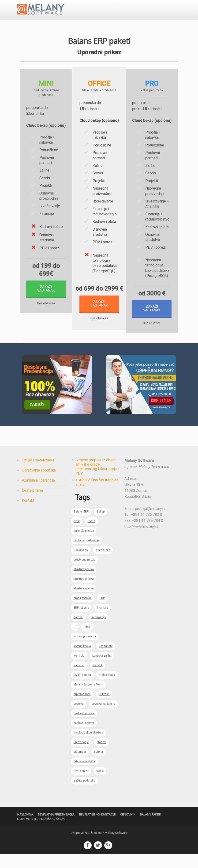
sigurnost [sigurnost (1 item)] (80, 766)
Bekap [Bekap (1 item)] (101, 526)
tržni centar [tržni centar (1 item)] (81, 785)
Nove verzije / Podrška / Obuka (42, 833)
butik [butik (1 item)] (77, 535)
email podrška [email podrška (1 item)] (83, 612)
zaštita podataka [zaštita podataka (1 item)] (84, 795)
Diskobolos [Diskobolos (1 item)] (81, 564)
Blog (104, 13)
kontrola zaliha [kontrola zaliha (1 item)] (102, 670)
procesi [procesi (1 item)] (102, 756)
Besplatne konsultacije (97, 829)
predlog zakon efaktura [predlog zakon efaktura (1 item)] (88, 747)
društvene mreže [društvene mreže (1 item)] (84, 574)
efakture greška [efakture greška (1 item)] (84, 593)
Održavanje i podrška (39, 484)
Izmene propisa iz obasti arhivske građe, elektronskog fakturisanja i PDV (97, 481)
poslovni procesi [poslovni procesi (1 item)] (84, 727)
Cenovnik (93, 13)
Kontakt (145, 13)
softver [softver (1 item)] (99, 766)
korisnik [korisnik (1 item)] (98, 679)
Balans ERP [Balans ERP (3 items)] (81, 526)
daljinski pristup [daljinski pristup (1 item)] (84, 545)
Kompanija (132, 13)
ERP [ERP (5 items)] (102, 612)
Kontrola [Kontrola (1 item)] (79, 670)
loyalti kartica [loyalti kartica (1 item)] (82, 689)
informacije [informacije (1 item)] (99, 631)
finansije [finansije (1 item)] (103, 622)
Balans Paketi (150, 829)
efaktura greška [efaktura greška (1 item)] (84, 583)
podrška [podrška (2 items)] (79, 718)
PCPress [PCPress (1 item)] (104, 708)
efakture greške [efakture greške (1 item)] (84, 602)
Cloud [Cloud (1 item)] (91, 535)
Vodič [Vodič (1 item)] (100, 785)
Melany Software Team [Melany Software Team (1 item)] (88, 699)
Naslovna (25, 829)
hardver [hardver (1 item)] (78, 631)
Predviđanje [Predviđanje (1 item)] (81, 756)
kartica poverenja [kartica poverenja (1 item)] (85, 651)
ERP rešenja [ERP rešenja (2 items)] (81, 622)
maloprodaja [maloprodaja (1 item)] (107, 689)
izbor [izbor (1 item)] (87, 641)
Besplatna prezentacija (115, 27)
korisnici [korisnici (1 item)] (79, 679)
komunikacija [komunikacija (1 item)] (82, 660)
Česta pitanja (116, 13)
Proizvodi (69, 13)
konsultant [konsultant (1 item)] (106, 660)
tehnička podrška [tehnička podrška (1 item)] (84, 775)
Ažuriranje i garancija (38, 494)
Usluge (81, 13)
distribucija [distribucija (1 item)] (103, 564)
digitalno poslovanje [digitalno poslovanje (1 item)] (87, 554)
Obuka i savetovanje (38, 474)
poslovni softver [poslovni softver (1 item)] (84, 737)
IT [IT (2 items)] (75, 641)
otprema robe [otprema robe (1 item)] (82, 708)
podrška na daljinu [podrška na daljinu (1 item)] (103, 718)
